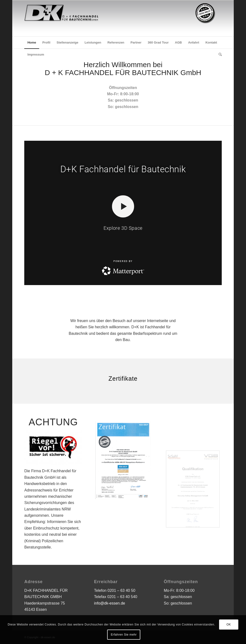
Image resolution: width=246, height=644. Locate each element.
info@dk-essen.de (109, 603)
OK (229, 625)
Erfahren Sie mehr (124, 635)
